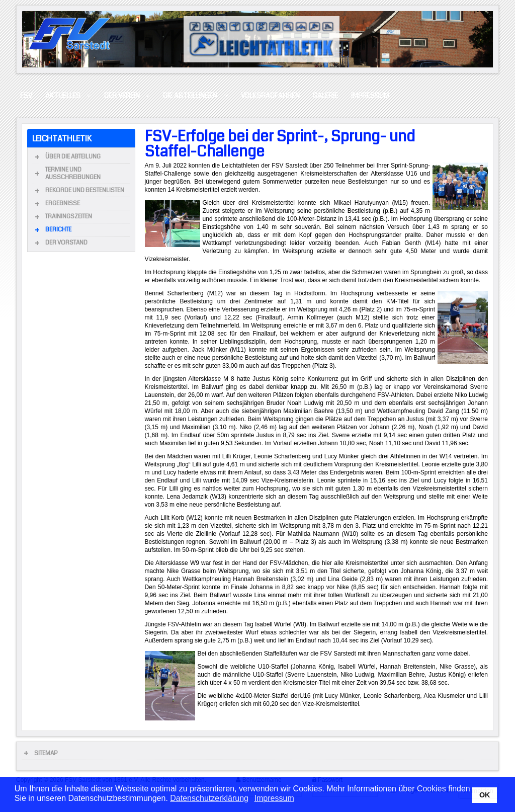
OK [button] (485, 795)
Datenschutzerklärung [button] (209, 798)
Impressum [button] (274, 798)
